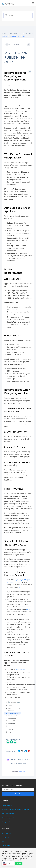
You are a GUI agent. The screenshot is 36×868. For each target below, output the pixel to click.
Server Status (6, 846)
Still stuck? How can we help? (18, 760)
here (20, 587)
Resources (27, 34)
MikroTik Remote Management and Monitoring (15, 810)
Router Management (8, 818)
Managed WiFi (6, 822)
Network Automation (8, 814)
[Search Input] (20, 15)
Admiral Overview (7, 806)
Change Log (5, 837)
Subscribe (18, 794)
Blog (3, 842)
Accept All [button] (19, 864)
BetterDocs (22, 772)
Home (5, 34)
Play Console (20, 670)
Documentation (15, 34)
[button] (33, 3)
